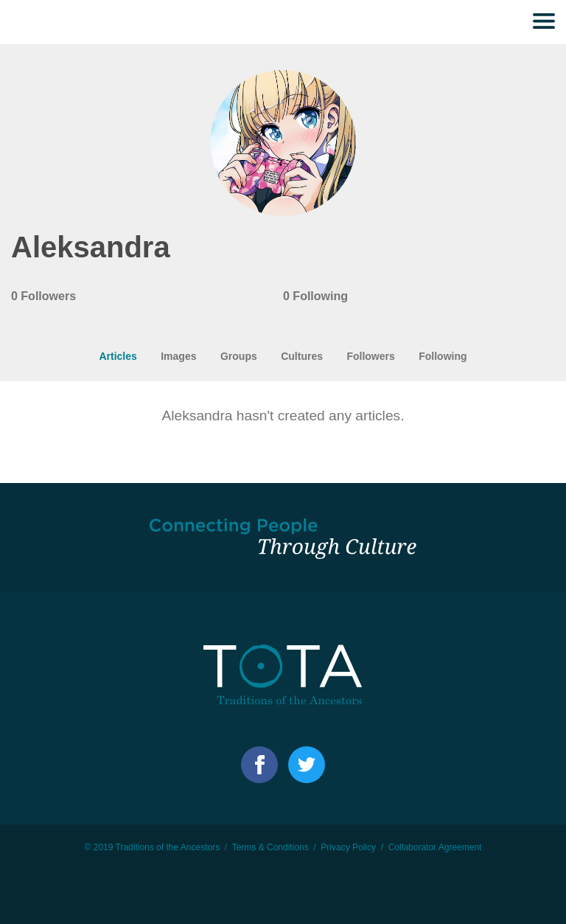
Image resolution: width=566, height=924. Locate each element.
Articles (118, 356)
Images (178, 356)
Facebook (259, 765)
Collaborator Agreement (435, 847)
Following (443, 356)
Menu (544, 22)
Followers (370, 356)
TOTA (41, 22)
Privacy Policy (348, 847)
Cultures (302, 356)
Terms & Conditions (270, 847)
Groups (239, 356)
